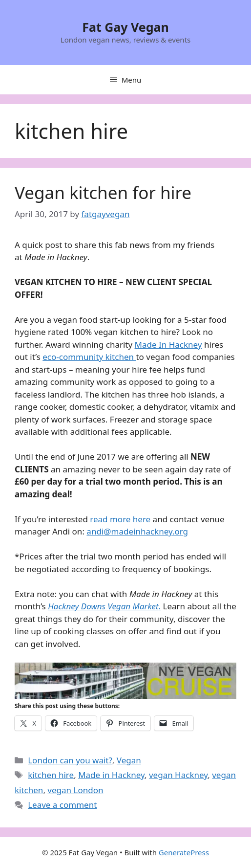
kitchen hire (51, 775)
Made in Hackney (111, 775)
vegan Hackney (178, 775)
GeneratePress (184, 852)
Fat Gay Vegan (125, 27)
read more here (120, 519)
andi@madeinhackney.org (137, 531)
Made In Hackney (168, 345)
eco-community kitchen (89, 357)
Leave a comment (62, 805)
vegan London (75, 790)
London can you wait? (70, 760)
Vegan (129, 760)
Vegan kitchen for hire (103, 192)
